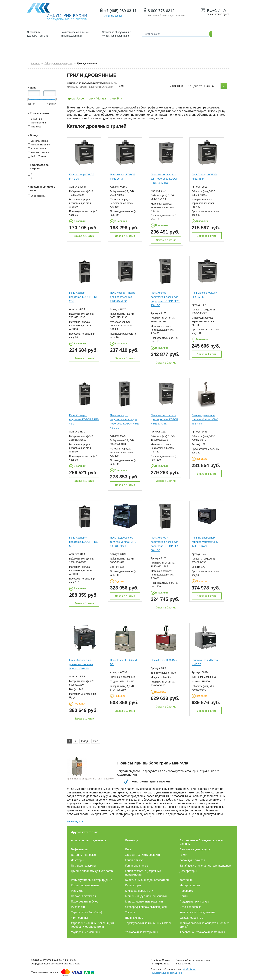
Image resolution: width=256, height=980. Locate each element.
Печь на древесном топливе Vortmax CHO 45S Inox (205, 419)
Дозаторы (77, 860)
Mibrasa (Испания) (40, 145)
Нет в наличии (38, 123)
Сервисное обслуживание (116, 32)
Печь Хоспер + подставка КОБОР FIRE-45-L (84, 419)
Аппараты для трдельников (89, 840)
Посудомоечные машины (195, 51)
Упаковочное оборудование (197, 912)
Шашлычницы (134, 918)
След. (85, 741)
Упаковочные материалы (141, 932)
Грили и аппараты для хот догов (92, 871)
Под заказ (36, 127)
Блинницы (132, 840)
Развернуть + (75, 822)
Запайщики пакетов (192, 860)
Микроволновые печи (139, 891)
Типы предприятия (71, 36)
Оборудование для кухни (40, 51)
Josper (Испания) (40, 141)
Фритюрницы (79, 918)
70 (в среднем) (38, 196)
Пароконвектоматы (83, 896)
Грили (183, 855)
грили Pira (116, 98)
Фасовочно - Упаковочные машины (202, 932)
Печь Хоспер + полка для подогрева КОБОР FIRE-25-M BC (164, 179)
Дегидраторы (188, 871)
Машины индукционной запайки (146, 896)
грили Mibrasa (97, 98)
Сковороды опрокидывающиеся (146, 907)
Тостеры (131, 912)
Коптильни (186, 880)
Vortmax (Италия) (40, 152)
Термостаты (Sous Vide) (86, 912)
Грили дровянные (137, 866)
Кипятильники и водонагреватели (147, 880)
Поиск (219, 34)
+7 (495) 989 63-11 (120, 11)
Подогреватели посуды (195, 901)
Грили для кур (134, 860)
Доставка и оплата (37, 36)
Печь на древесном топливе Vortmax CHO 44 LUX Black (205, 542)
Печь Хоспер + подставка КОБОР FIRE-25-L (84, 297)
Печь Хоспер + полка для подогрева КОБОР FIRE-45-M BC (124, 297)
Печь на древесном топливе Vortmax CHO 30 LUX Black (123, 542)
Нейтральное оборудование (142, 51)
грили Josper (76, 98)
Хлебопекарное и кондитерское (168, 51)
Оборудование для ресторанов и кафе (57, 12)
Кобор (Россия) (39, 156)
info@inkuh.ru (189, 969)
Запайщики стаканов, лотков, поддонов (205, 866)
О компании (34, 32)
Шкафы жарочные (191, 918)
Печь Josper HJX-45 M (164, 660)
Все (96, 741)
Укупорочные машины (85, 932)
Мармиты (77, 891)
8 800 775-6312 (161, 11)
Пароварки (187, 891)
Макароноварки (190, 885)
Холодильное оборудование (116, 51)
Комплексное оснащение (75, 32)
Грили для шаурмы (83, 866)
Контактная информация (116, 36)
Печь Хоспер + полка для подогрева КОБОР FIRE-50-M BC (164, 419)
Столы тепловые (190, 907)
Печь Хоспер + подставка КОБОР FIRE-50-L (84, 542)
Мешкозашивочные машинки (144, 901)
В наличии (36, 119)
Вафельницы (79, 849)
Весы (129, 849)
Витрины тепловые (83, 855)
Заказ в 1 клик (84, 236)
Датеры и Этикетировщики (142, 855)
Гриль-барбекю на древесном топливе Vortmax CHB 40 (81, 664)
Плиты (184, 896)
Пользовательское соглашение (166, 973)
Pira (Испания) (38, 149)
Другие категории (219, 51)
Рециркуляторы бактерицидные (92, 880)
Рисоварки (78, 907)
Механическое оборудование (65, 51)
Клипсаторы (133, 885)
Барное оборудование (91, 51)
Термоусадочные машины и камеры (149, 923)
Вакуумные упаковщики (195, 849)
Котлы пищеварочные (85, 885)
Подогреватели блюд (85, 901)
